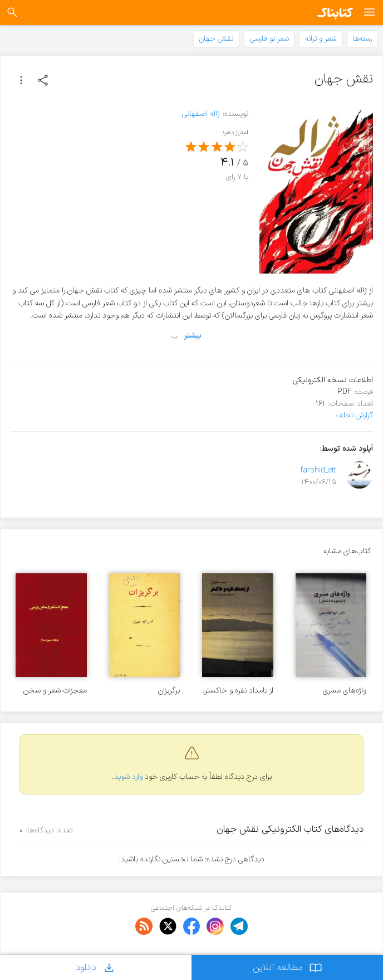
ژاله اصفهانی (201, 114)
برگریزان (169, 691)
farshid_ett (318, 471)
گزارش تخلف (355, 415)
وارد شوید (128, 777)
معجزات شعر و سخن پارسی (55, 691)
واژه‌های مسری (345, 691)
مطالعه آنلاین (288, 967)
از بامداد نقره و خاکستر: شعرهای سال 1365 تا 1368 (238, 691)
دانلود (96, 967)
